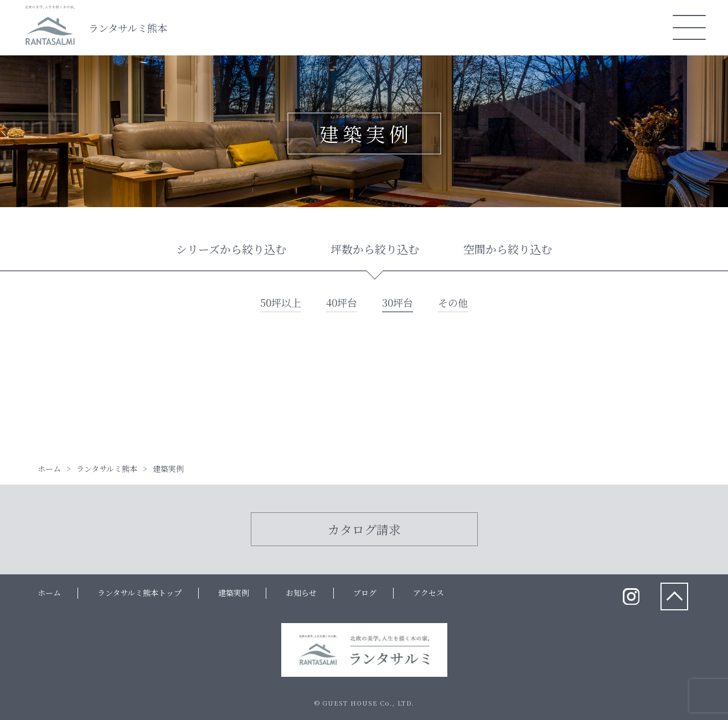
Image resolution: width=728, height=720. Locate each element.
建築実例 (234, 593)
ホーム (49, 593)
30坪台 (397, 302)
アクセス (428, 593)
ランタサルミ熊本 (128, 28)
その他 (453, 302)
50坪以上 (281, 302)
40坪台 (342, 302)
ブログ (365, 593)
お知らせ (301, 593)
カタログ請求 (364, 529)
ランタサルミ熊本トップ (140, 593)
